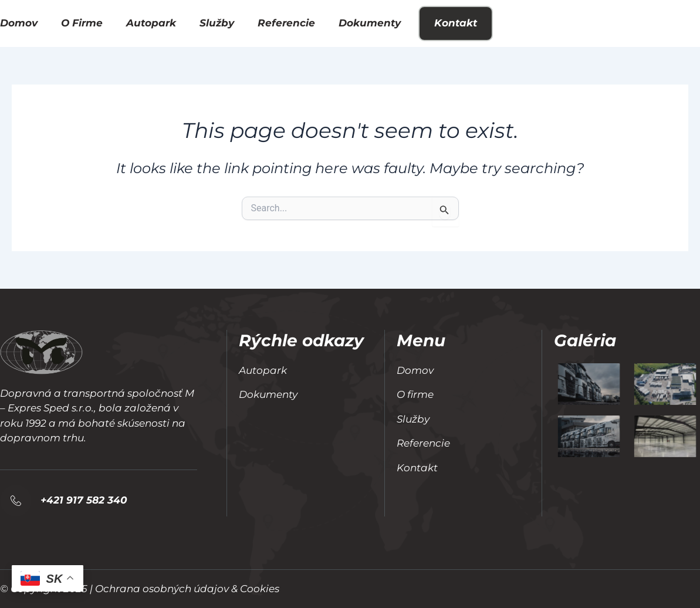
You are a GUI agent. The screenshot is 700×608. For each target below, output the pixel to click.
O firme (82, 23)
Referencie (286, 23)
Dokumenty (370, 23)
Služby (217, 23)
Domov (19, 23)
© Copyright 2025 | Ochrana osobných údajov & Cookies (140, 589)
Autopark (151, 23)
